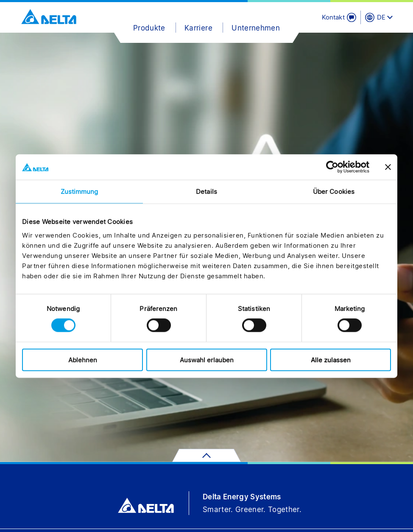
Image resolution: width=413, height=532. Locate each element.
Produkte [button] (149, 28)
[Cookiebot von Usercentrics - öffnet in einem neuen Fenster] (332, 167)
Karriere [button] (198, 28)
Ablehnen (83, 360)
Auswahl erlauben (207, 360)
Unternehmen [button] (256, 28)
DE (381, 17)
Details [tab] (206, 192)
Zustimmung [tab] (80, 192)
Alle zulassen (331, 360)
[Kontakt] (339, 17)
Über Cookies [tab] (334, 192)
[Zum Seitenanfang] (206, 455)
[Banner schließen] (388, 167)
